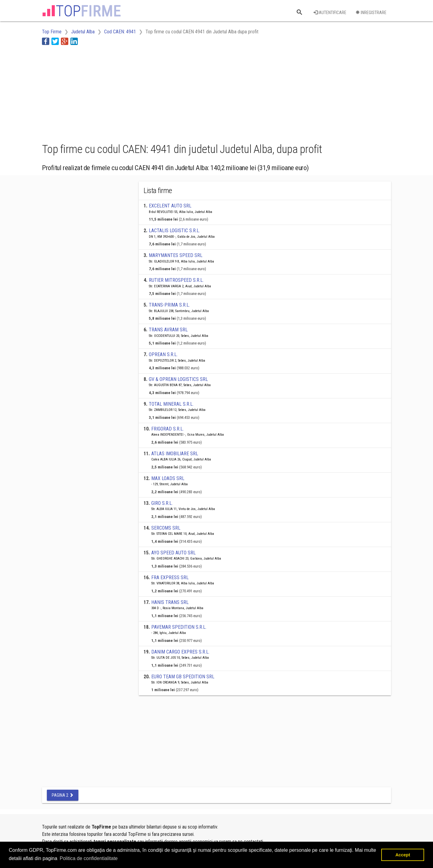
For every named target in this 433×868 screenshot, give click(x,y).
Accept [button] (403, 855)
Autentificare (330, 13)
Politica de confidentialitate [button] (89, 858)
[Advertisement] (153, 93)
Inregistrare (371, 13)
